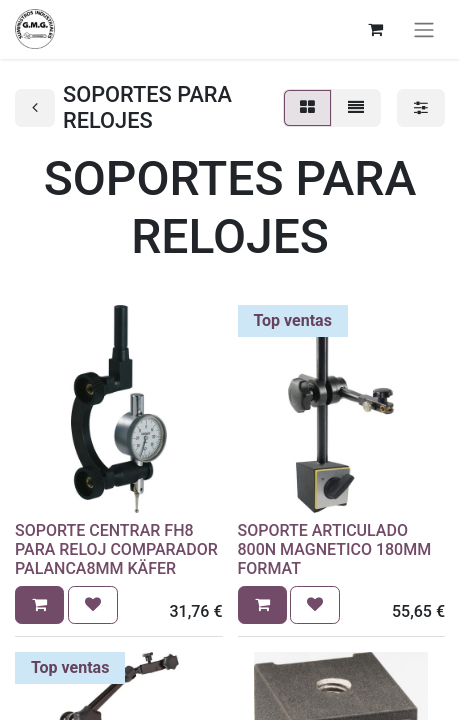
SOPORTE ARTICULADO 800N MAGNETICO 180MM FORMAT (335, 549)
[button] (39, 605)
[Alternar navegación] (424, 29)
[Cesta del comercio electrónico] (375, 29)
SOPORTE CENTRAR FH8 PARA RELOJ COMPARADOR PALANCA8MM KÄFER (116, 549)
